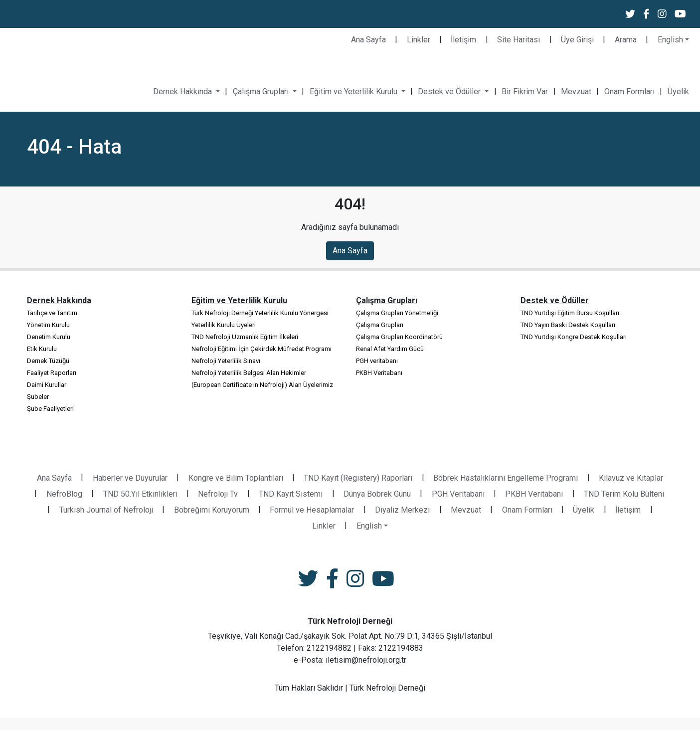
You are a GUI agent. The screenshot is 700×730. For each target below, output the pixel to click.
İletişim (463, 40)
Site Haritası (519, 40)
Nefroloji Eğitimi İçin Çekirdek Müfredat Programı (262, 349)
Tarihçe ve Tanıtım (52, 313)
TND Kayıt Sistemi (291, 494)
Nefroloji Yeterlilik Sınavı (226, 361)
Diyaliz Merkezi (402, 510)
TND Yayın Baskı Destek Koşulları (568, 325)
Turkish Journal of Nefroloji (106, 510)
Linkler (419, 40)
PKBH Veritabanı (379, 373)
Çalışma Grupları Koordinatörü (399, 337)
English (670, 40)
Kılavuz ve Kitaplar (631, 478)
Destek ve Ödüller (450, 91)
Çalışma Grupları (262, 91)
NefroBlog (64, 494)
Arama (626, 40)
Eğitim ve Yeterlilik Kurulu (354, 91)
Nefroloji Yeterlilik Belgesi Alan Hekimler (249, 373)
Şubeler (38, 397)
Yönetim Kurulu (48, 325)
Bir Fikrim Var (525, 91)
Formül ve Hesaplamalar (312, 510)
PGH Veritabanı (458, 494)
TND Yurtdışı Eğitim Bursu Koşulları (570, 313)
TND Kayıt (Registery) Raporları (358, 478)
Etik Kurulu (42, 349)
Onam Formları (629, 91)
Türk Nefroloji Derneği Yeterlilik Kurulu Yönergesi (260, 313)
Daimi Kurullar (47, 385)
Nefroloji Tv (218, 494)
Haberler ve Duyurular (130, 478)
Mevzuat (576, 91)
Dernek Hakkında (183, 91)
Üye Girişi (577, 40)
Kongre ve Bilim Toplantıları (236, 478)
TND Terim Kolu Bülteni (624, 494)
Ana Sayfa (368, 40)
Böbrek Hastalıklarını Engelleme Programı (506, 478)
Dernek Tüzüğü (48, 361)
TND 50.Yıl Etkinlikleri (140, 494)
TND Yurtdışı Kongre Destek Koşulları (574, 337)
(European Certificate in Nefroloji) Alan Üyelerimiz (262, 385)
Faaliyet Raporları (52, 373)
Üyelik (678, 91)
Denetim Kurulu (49, 337)
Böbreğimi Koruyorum (212, 510)
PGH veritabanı (377, 361)
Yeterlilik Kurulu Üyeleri (224, 325)
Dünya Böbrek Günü (377, 494)
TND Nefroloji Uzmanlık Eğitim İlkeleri (245, 337)
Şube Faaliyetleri (50, 409)
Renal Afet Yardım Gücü (390, 349)
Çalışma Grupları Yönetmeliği (397, 313)
